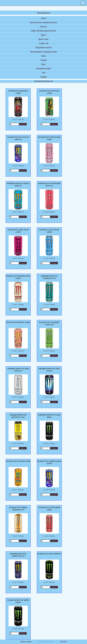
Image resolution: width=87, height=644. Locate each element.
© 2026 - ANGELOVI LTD (46, 642)
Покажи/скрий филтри (43, 81)
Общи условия (26, 642)
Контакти (63, 642)
